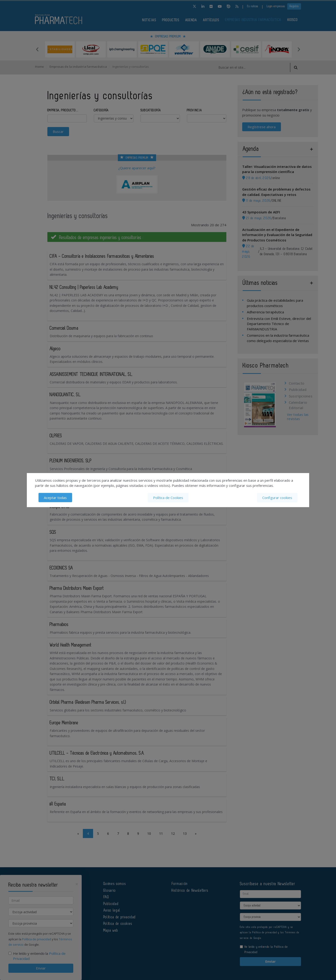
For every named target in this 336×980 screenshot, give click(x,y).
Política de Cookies (168, 498)
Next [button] (299, 49)
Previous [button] (37, 49)
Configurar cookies (277, 498)
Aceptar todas (55, 498)
